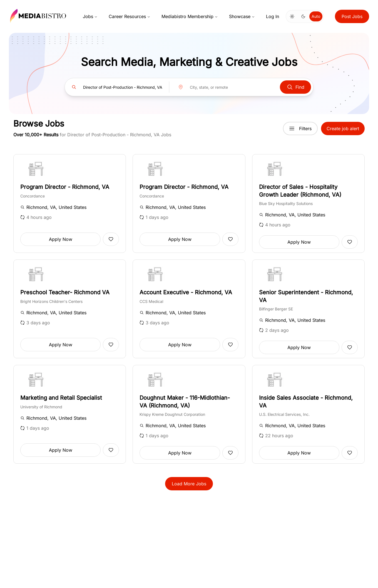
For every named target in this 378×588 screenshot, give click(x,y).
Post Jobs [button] (352, 16)
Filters (300, 129)
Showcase (242, 16)
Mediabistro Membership (190, 16)
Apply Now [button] (61, 239)
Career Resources (130, 16)
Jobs (90, 16)
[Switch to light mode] (292, 16)
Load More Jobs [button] (189, 484)
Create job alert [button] (343, 129)
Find (295, 87)
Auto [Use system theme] (316, 16)
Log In (273, 16)
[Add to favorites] (111, 239)
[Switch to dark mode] (303, 16)
